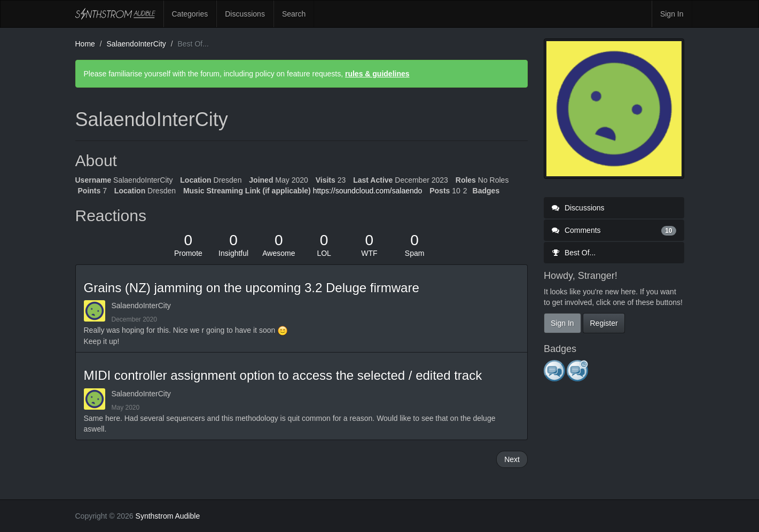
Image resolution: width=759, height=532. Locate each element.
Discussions (245, 14)
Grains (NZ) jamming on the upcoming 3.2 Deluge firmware (252, 288)
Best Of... (574, 253)
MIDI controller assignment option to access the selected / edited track (283, 375)
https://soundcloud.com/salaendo (368, 191)
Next (512, 459)
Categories (190, 14)
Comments (614, 230)
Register (604, 323)
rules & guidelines (377, 74)
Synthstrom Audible (115, 14)
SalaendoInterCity (141, 306)
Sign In (672, 14)
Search (294, 14)
